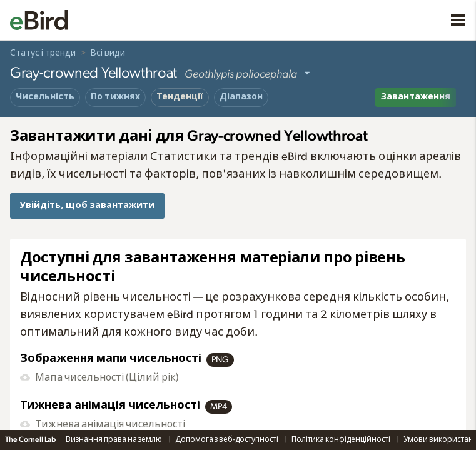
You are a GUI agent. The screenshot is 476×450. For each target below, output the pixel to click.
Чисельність (45, 97)
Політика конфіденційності (342, 439)
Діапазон (241, 97)
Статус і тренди (43, 53)
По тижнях (115, 97)
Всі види (108, 53)
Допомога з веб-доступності (227, 439)
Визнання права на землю (114, 439)
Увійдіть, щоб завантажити (87, 205)
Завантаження (416, 97)
